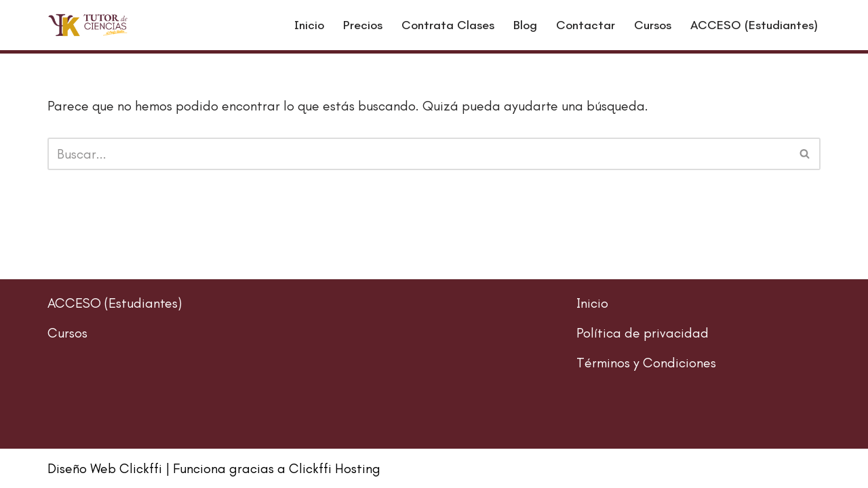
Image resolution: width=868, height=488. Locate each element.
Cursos (653, 25)
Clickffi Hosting (335, 468)
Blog (525, 25)
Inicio (309, 25)
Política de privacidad (643, 333)
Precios (363, 25)
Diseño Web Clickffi (105, 468)
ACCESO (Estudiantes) (754, 25)
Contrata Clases (448, 25)
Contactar (586, 25)
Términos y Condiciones (646, 363)
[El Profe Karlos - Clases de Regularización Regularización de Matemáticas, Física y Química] (88, 25)
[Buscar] (419, 154)
